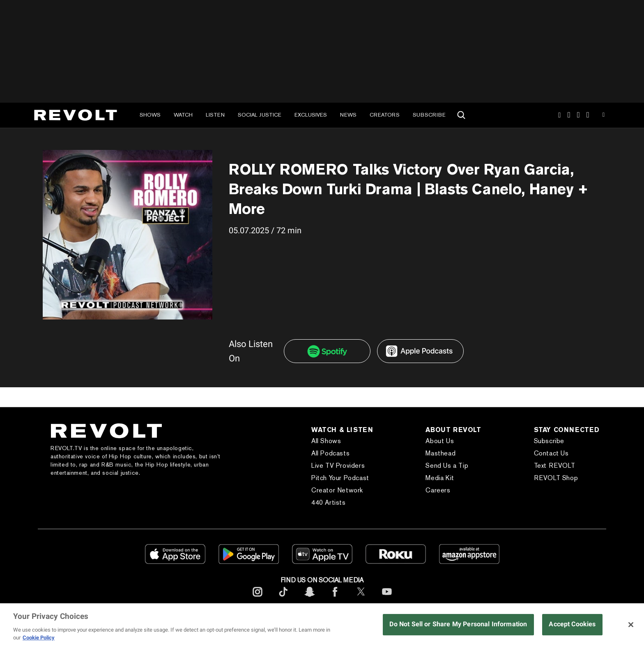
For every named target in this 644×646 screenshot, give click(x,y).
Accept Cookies (572, 624)
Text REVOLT (555, 466)
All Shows (326, 441)
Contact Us (551, 453)
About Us (440, 441)
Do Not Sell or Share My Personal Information (458, 624)
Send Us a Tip (447, 466)
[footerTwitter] (361, 598)
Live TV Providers (338, 466)
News (348, 115)
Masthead (440, 453)
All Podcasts (330, 453)
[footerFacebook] (335, 598)
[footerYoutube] (387, 598)
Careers (438, 490)
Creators (385, 115)
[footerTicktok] (283, 598)
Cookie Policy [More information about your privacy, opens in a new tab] (39, 638)
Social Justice (260, 115)
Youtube (604, 116)
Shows (150, 115)
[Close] (631, 625)
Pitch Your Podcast (340, 478)
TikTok (569, 115)
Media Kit (440, 478)
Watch (183, 115)
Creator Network (337, 490)
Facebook (588, 115)
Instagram (559, 115)
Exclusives (311, 115)
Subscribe (429, 115)
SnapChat (578, 115)
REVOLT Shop (556, 478)
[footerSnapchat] (309, 598)
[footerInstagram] (258, 598)
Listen (215, 115)
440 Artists (329, 502)
